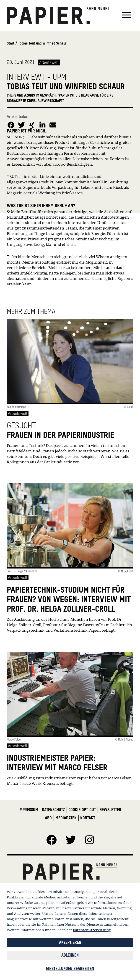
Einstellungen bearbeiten (70, 969)
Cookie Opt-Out (82, 810)
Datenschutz (53, 810)
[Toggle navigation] (127, 15)
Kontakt (88, 818)
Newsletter (110, 810)
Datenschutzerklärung (92, 930)
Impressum (28, 810)
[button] (11, 123)
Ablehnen (70, 955)
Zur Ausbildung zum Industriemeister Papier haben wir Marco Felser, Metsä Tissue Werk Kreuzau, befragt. (69, 781)
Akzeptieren (70, 942)
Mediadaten (66, 818)
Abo (48, 818)
